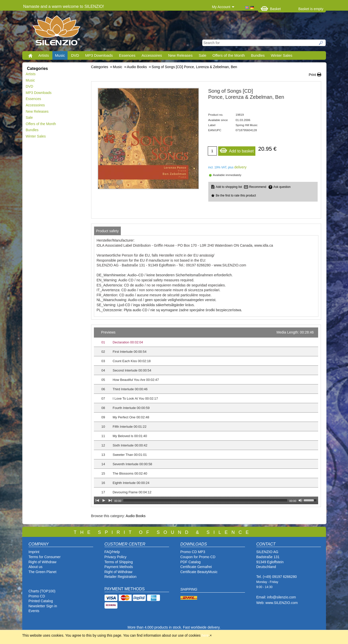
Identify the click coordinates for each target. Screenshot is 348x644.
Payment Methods (119, 567)
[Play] (104, 500)
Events (34, 611)
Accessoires (152, 55)
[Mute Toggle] (300, 500)
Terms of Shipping (119, 562)
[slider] (205, 500)
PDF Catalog (191, 562)
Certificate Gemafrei (196, 567)
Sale (202, 55)
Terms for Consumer (45, 557)
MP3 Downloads (99, 55)
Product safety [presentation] (108, 231)
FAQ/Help (112, 552)
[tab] (108, 231)
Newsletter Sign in (43, 606)
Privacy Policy (116, 557)
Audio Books (136, 516)
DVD (75, 55)
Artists (44, 55)
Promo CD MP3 (193, 552)
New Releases (180, 55)
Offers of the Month (229, 55)
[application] (206, 416)
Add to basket (237, 150)
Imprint (34, 552)
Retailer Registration (121, 577)
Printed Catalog (41, 601)
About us (36, 567)
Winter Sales (282, 55)
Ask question (282, 187)
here (205, 635)
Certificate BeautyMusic (199, 572)
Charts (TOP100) (42, 591)
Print (312, 75)
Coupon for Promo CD (198, 557)
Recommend (258, 187)
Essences (127, 55)
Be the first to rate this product (236, 196)
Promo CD (37, 596)
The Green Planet (43, 572)
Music (60, 55)
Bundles (258, 55)
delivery (240, 167)
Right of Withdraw (43, 562)
